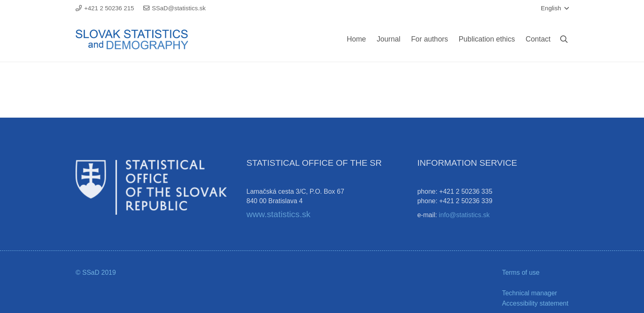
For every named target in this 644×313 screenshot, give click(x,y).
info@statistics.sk (464, 215)
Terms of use (521, 272)
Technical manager (529, 293)
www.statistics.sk (278, 214)
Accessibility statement (535, 303)
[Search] (564, 39)
